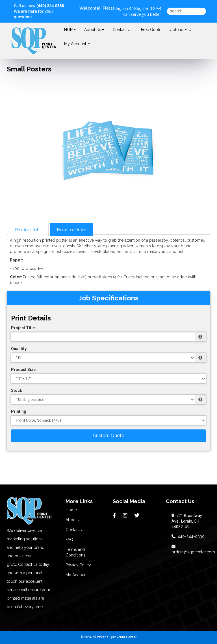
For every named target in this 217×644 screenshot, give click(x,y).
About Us (94, 30)
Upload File (180, 30)
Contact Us (122, 30)
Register (142, 8)
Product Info (28, 230)
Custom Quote (108, 435)
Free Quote (151, 30)
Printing (19, 411)
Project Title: (23, 328)
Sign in (122, 8)
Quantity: (19, 349)
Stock (17, 390)
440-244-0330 (188, 536)
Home (71, 510)
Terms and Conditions (75, 552)
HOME (70, 30)
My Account (77, 575)
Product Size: (24, 370)
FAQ (69, 540)
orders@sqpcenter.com (193, 549)
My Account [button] (77, 44)
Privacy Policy (78, 565)
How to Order (71, 230)
